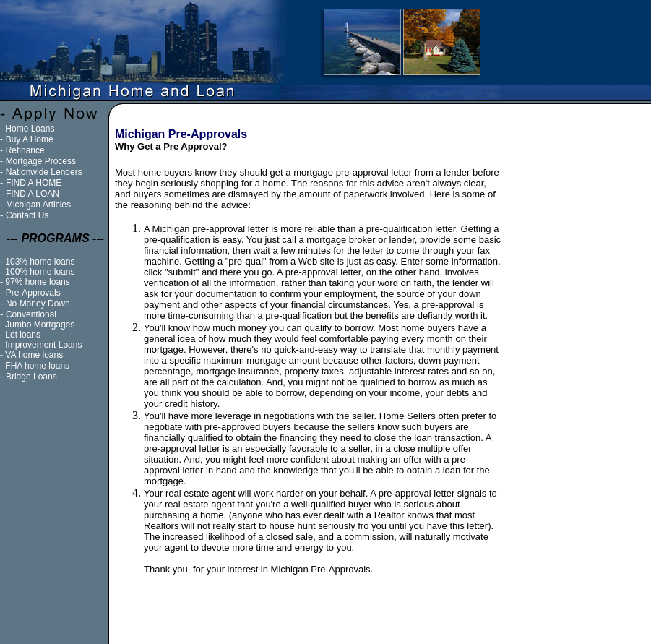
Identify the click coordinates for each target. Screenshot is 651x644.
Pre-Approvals (33, 293)
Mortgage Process (41, 161)
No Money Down (38, 304)
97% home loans (37, 282)
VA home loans (34, 355)
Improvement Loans (43, 345)
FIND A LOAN (33, 194)
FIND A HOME (34, 183)
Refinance (25, 150)
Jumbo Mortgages (40, 325)
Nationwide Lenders (44, 172)
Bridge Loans (31, 377)
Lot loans (23, 335)
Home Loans (30, 129)
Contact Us (27, 215)
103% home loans (40, 262)
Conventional (31, 314)
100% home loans (40, 272)
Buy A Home (30, 139)
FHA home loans (37, 366)
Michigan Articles (38, 205)
